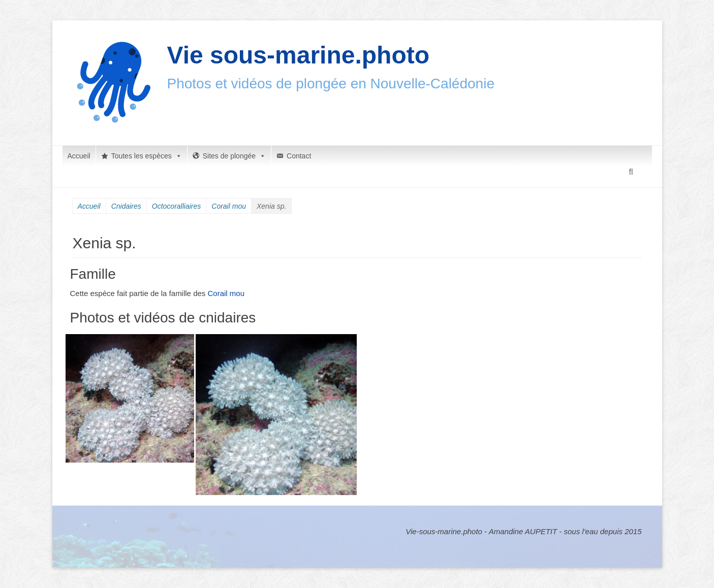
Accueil (79, 156)
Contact (299, 156)
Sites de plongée (234, 156)
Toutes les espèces (147, 156)
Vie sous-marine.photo (299, 55)
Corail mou (229, 206)
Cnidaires (126, 206)
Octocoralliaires (176, 206)
